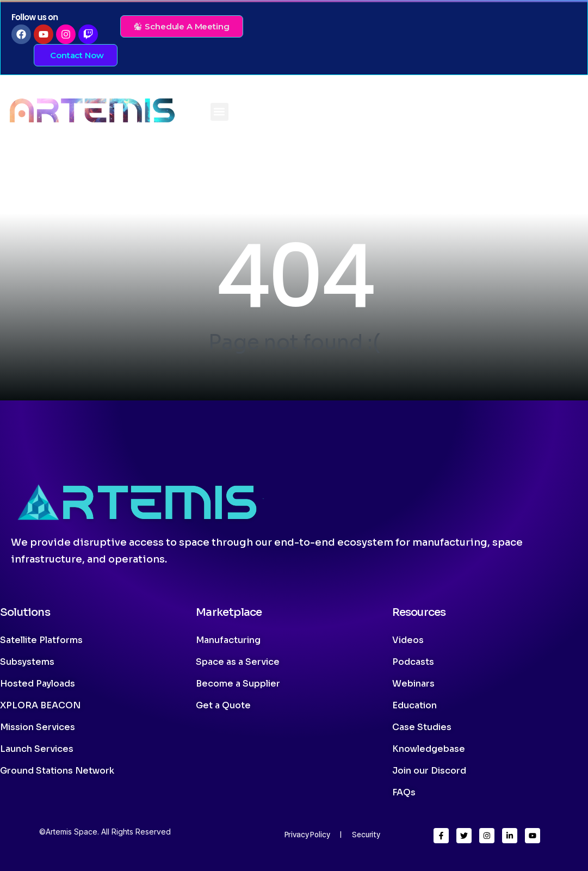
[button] (219, 112)
